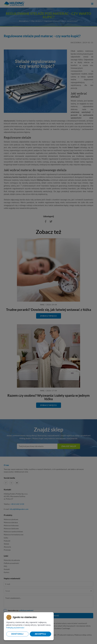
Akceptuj (40, 634)
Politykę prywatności (15, 628)
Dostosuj (17, 634)
